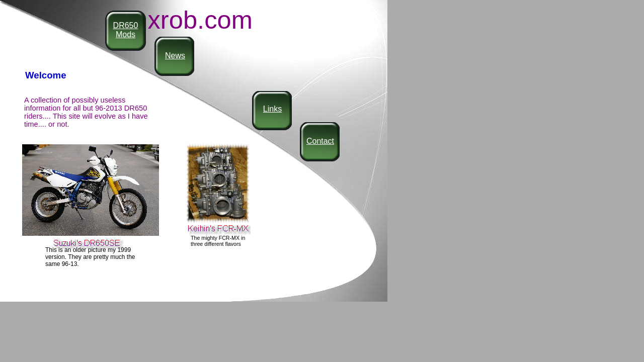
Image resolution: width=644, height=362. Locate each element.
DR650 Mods (126, 30)
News (175, 56)
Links (272, 109)
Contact (320, 141)
